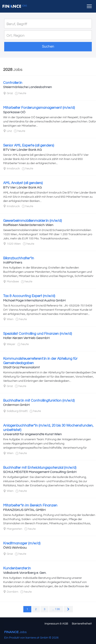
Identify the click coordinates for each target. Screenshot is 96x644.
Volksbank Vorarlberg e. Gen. (25, 573)
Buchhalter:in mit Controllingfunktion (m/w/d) (39, 401)
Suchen (48, 47)
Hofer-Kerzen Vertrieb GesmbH (26, 338)
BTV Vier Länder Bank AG (22, 150)
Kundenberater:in (17, 568)
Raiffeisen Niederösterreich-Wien (28, 225)
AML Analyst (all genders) (23, 183)
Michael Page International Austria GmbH (34, 300)
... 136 (56, 609)
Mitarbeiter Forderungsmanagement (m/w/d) (39, 108)
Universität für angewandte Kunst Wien (32, 434)
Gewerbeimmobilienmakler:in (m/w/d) (32, 221)
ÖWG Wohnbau (15, 548)
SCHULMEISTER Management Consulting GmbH (40, 472)
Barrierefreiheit (82, 624)
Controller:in (13, 83)
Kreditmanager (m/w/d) (22, 543)
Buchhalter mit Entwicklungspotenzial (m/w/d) (40, 468)
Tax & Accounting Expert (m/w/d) (29, 296)
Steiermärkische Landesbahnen (28, 87)
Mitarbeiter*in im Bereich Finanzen (30, 505)
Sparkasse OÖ (14, 112)
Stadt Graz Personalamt (21, 367)
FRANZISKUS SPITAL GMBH (24, 510)
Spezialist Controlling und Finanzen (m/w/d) (37, 334)
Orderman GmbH (16, 405)
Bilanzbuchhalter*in (19, 258)
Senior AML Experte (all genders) (29, 145)
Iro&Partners (13, 262)
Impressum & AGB (56, 624)
